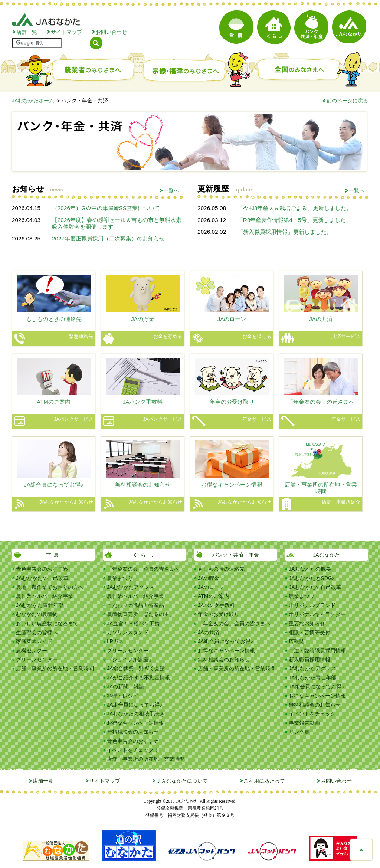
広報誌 (297, 641)
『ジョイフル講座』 (130, 659)
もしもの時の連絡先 (221, 569)
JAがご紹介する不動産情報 (138, 678)
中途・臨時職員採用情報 (317, 651)
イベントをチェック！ (133, 750)
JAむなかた (326, 555)
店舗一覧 (27, 32)
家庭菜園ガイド (34, 641)
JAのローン (211, 587)
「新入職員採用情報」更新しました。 (285, 232)
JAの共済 (209, 632)
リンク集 (299, 732)
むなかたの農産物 (37, 614)
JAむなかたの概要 (310, 569)
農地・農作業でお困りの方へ (50, 587)
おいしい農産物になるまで (47, 623)
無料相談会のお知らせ (133, 732)
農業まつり (120, 578)
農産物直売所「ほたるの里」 (141, 614)
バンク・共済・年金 (236, 555)
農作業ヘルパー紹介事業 (45, 596)
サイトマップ (66, 32)
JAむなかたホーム (33, 101)
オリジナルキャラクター (317, 614)
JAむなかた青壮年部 (40, 605)
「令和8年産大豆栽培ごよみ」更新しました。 (295, 208)
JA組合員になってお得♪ (135, 705)
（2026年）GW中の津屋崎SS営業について (106, 208)
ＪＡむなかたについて (182, 781)
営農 (54, 555)
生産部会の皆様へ (37, 632)
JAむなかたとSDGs (312, 578)
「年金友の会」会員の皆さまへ (143, 569)
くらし (145, 555)
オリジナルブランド (312, 605)
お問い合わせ (111, 32)
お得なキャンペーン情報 (135, 723)
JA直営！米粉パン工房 (133, 623)
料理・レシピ (122, 696)
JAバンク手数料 (216, 605)
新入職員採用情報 (309, 659)
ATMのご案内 (214, 596)
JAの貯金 (209, 578)
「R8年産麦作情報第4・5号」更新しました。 (294, 220)
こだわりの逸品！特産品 (135, 605)
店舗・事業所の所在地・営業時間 (55, 668)
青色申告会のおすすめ (42, 569)
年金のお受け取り (219, 614)
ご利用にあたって (264, 781)
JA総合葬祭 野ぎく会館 (136, 668)
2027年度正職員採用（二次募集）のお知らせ (108, 238)
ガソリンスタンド (128, 632)
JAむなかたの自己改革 (42, 578)
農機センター (32, 651)
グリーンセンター (37, 659)
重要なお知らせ (307, 623)
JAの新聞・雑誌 (125, 687)
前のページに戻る (347, 101)
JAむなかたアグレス (131, 587)
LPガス (115, 641)
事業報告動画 (304, 723)
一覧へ (171, 190)
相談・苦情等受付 (309, 632)
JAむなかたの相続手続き (136, 714)
